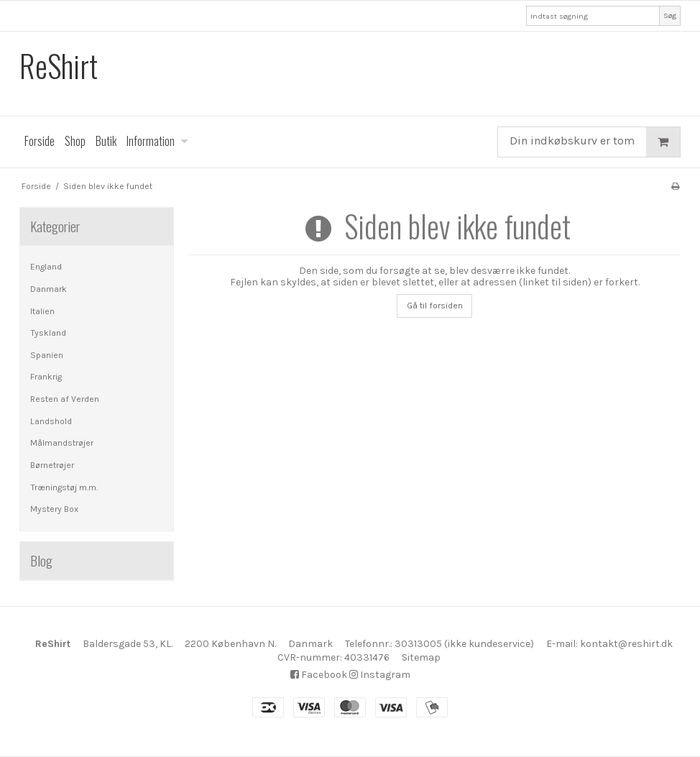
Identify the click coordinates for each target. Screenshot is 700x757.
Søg (670, 15)
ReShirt (59, 66)
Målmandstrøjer (62, 443)
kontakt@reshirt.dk (626, 644)
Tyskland (48, 333)
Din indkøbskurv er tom (595, 142)
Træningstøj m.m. (64, 487)
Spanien (47, 355)
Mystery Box (54, 509)
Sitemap (421, 657)
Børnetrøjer (52, 465)
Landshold (51, 421)
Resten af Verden (65, 399)
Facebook (319, 675)
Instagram (380, 675)
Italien (42, 311)
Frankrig (46, 377)
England (46, 267)
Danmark (49, 289)
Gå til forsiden (435, 306)
